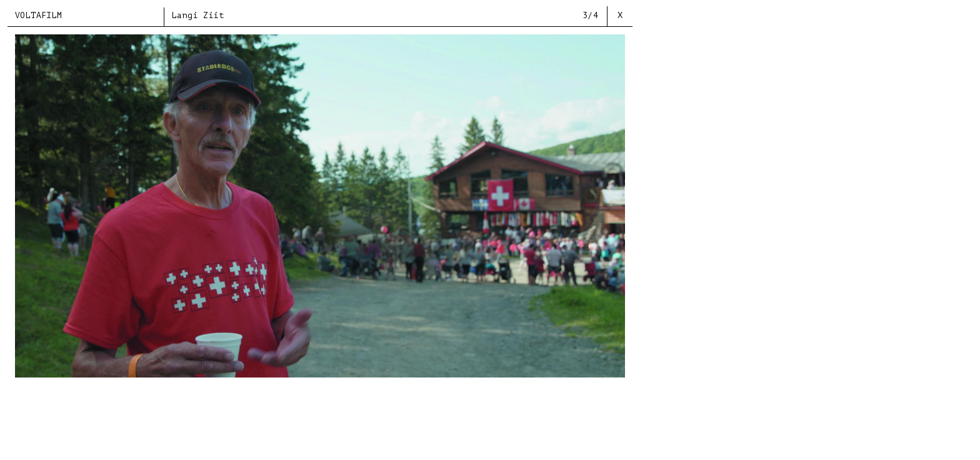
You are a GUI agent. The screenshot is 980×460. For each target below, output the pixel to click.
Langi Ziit (198, 15)
